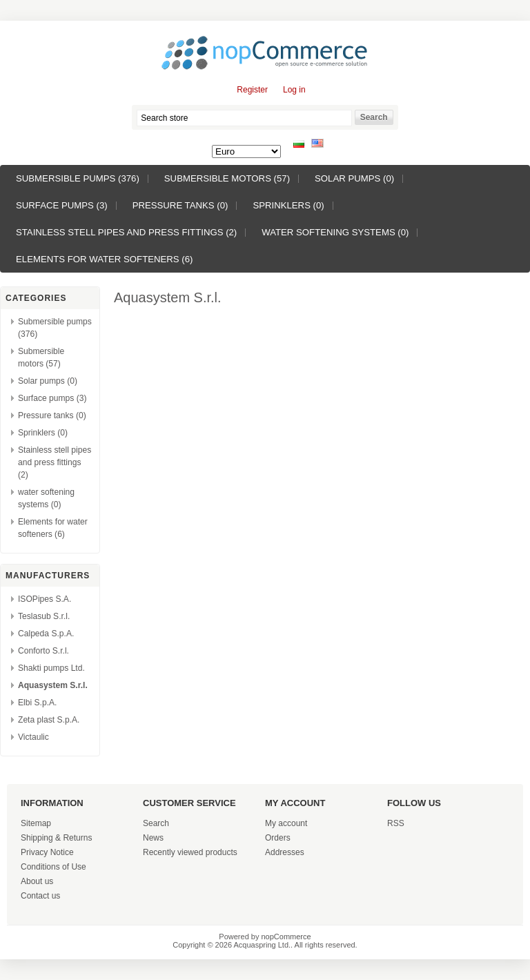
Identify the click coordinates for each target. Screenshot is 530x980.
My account (286, 823)
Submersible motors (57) (227, 178)
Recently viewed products (190, 852)
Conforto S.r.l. (43, 651)
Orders (278, 838)
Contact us (40, 896)
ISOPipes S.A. (45, 599)
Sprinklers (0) (288, 205)
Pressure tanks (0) (180, 205)
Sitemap (36, 823)
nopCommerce (286, 937)
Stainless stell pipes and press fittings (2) (126, 232)
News (153, 838)
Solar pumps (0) (354, 178)
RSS (396, 823)
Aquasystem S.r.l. (53, 685)
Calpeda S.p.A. (46, 634)
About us (37, 881)
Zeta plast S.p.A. (49, 720)
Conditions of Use (53, 867)
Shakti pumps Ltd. (51, 668)
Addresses (285, 852)
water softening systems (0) (335, 232)
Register (252, 90)
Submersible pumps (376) (78, 178)
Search (156, 823)
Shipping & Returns (56, 838)
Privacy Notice (47, 852)
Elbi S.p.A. (37, 703)
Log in (294, 90)
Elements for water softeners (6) (104, 259)
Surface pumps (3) (62, 205)
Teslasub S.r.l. (44, 616)
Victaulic (33, 737)
